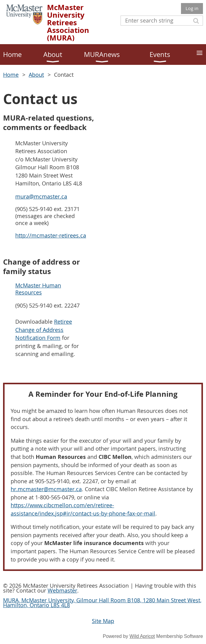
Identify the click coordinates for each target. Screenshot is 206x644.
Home (11, 75)
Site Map (103, 621)
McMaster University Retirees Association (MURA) (68, 23)
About (36, 75)
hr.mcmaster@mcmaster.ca (46, 489)
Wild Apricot (142, 636)
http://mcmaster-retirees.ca (51, 235)
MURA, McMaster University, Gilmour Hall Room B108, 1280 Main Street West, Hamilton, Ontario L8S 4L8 (102, 603)
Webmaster (62, 590)
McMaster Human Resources (38, 289)
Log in (192, 8)
